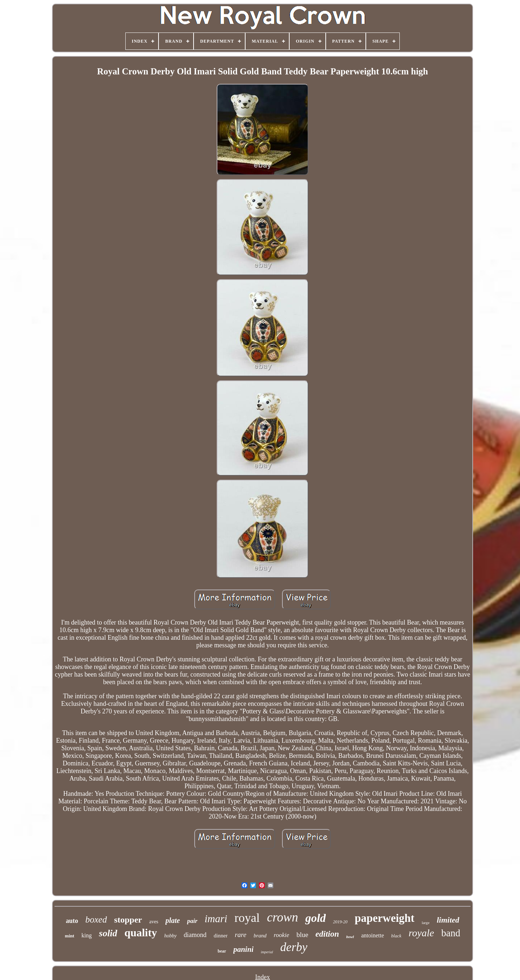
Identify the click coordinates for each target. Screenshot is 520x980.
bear (222, 951)
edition (327, 934)
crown (282, 917)
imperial (267, 952)
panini (243, 949)
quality (141, 932)
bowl (350, 937)
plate (173, 920)
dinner (221, 936)
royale (421, 933)
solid (108, 933)
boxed (96, 919)
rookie (281, 935)
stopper (128, 920)
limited (448, 920)
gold (315, 918)
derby (294, 947)
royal (247, 918)
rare (240, 935)
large (426, 923)
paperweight (384, 918)
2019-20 (340, 922)
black (396, 936)
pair (192, 921)
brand (260, 936)
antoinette (372, 935)
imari (216, 919)
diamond (195, 935)
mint (70, 936)
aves (154, 922)
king (87, 935)
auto (72, 921)
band (451, 933)
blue (302, 935)
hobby (170, 936)
